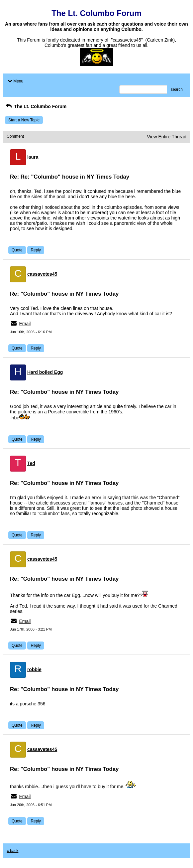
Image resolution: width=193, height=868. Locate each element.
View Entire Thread (167, 137)
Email (25, 324)
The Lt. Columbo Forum (36, 106)
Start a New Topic (24, 120)
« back (12, 851)
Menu (15, 81)
